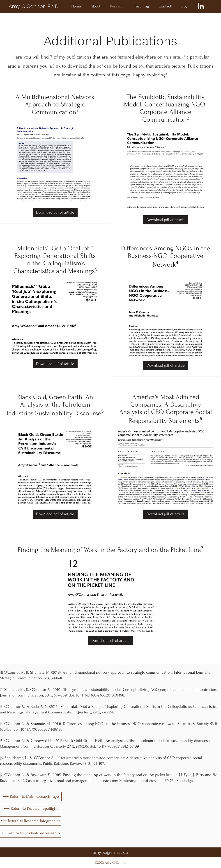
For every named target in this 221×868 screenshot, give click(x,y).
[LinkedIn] (201, 6)
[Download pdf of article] (55, 212)
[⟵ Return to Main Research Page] (31, 797)
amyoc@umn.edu (111, 852)
